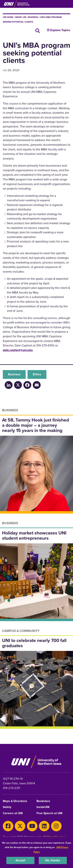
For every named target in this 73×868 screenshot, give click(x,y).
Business (33, 17)
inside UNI (21, 17)
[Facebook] (27, 385)
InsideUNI (43, 807)
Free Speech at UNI (49, 813)
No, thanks (53, 860)
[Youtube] (32, 826)
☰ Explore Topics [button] (58, 30)
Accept (20, 860)
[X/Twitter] (18, 385)
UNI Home (8, 17)
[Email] (37, 385)
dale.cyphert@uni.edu (18, 350)
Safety (7, 807)
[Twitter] (20, 826)
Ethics (37, 374)
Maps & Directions (15, 801)
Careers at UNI (13, 813)
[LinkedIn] (9, 385)
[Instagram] (56, 826)
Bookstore (43, 801)
